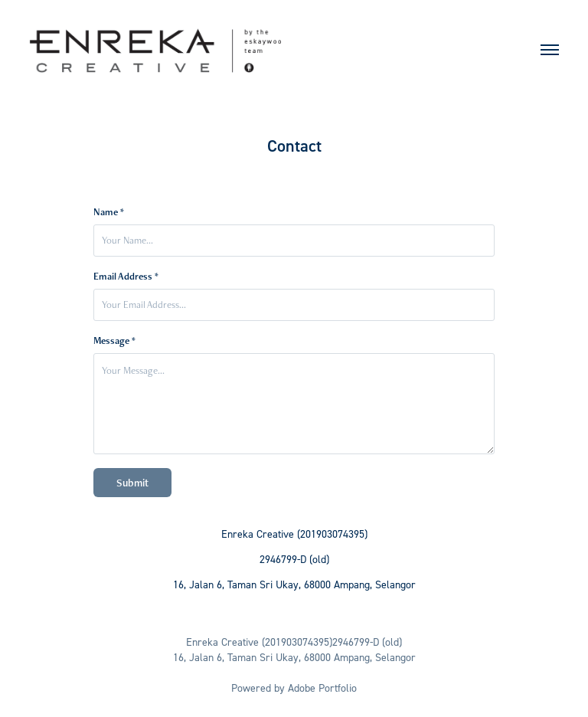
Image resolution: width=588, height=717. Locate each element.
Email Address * (126, 277)
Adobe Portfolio (322, 688)
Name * (109, 212)
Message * (114, 341)
